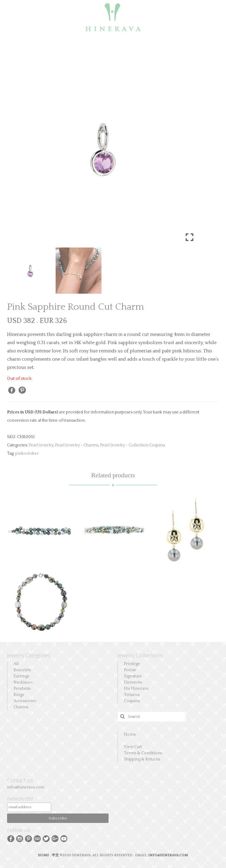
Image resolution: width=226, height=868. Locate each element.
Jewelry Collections (140, 655)
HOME (44, 855)
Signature (133, 676)
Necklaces (23, 682)
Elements (133, 682)
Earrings (21, 676)
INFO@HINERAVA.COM (168, 855)
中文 (55, 855)
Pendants (22, 689)
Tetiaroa (132, 695)
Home (130, 735)
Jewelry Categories (29, 655)
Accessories (25, 701)
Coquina (132, 701)
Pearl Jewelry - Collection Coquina (133, 445)
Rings (19, 695)
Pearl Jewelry (41, 445)
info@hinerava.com (26, 787)
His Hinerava (136, 689)
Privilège (132, 664)
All (16, 664)
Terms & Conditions (143, 753)
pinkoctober (27, 453)
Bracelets (22, 670)
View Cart (133, 747)
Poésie (130, 670)
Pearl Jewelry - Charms (77, 445)
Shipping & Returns (142, 759)
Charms (21, 707)
